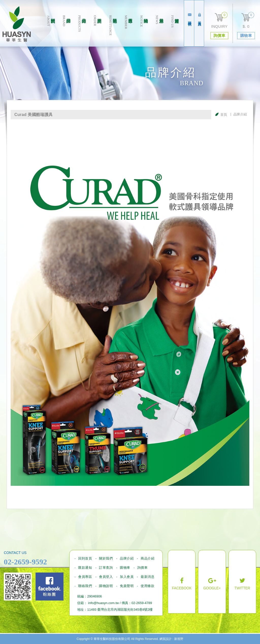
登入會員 (200, 17)
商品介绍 (82, 31)
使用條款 (148, 586)
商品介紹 (148, 558)
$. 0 (246, 26)
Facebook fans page (50, 587)
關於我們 (51, 31)
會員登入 (106, 577)
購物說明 (106, 586)
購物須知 (144, 31)
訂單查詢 (97, 31)
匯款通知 (113, 31)
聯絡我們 (190, 17)
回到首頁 (85, 558)
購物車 (125, 568)
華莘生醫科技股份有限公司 (17, 24)
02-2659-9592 (25, 562)
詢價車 (143, 568)
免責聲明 (127, 586)
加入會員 (127, 577)
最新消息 (159, 31)
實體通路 (175, 31)
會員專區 (128, 31)
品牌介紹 (66, 31)
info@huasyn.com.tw (103, 603)
